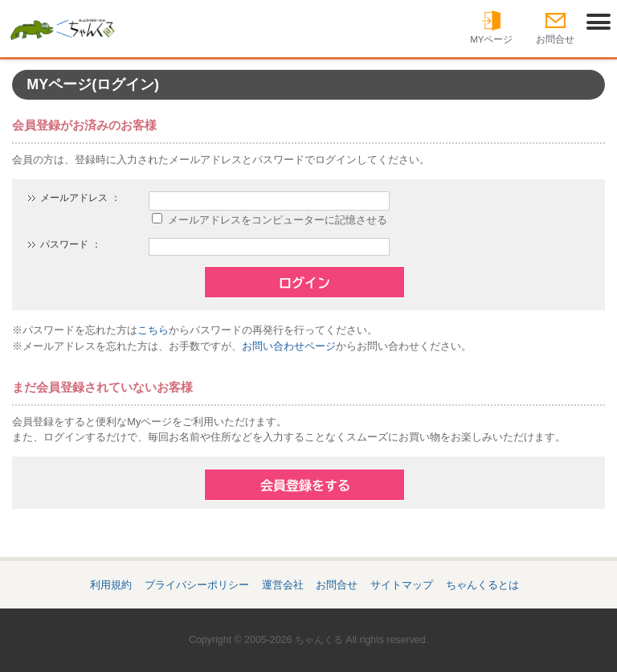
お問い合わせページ (289, 346)
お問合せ (337, 585)
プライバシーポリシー (197, 585)
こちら (153, 330)
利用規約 (111, 585)
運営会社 (283, 585)
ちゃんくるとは (482, 585)
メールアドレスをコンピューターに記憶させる (278, 220)
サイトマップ (402, 585)
